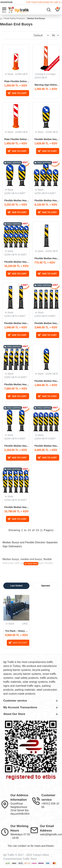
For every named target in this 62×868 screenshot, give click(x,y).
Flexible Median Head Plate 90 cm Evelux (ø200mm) (47, 381)
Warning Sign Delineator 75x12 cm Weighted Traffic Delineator (47, 85)
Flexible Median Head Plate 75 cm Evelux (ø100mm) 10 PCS (17, 384)
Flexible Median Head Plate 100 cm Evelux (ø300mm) (47, 139)
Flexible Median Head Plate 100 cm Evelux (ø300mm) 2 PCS (17, 200)
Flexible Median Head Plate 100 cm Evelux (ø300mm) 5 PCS (47, 200)
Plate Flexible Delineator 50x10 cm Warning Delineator (17, 81)
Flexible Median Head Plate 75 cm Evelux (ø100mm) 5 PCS (47, 323)
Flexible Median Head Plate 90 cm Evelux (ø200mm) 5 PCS (47, 446)
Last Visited (16, 586)
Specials (46, 586)
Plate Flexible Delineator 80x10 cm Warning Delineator (17, 139)
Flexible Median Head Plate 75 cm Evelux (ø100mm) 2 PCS (17, 323)
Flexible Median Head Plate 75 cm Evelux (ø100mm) (47, 258)
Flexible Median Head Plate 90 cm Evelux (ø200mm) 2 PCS (17, 446)
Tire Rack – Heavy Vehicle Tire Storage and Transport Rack (17, 631)
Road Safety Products (15, 18)
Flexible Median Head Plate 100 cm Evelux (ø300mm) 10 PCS (17, 262)
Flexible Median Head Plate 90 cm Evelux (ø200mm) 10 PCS (17, 507)
